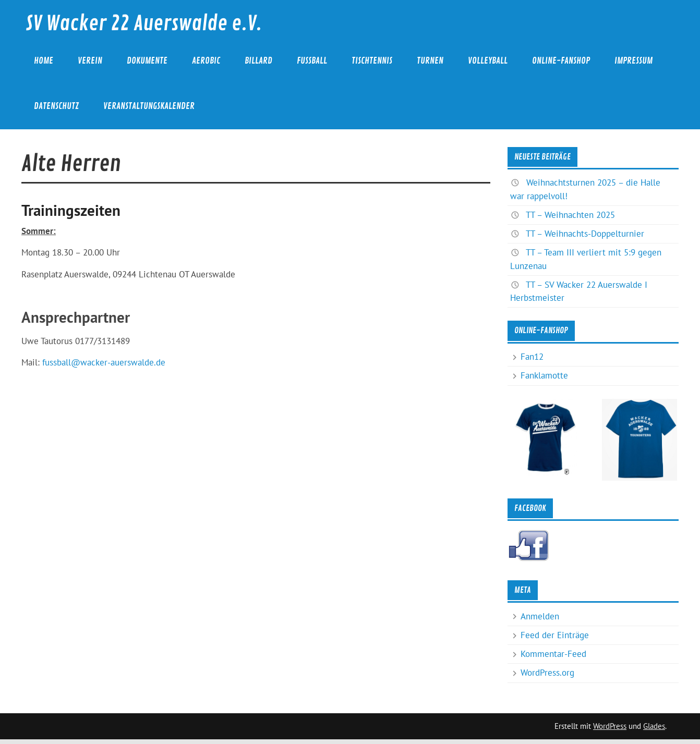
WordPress (610, 726)
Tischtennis (372, 61)
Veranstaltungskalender (149, 106)
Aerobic (206, 61)
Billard (258, 61)
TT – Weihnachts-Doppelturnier (585, 234)
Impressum (633, 61)
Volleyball (488, 61)
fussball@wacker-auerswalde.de (104, 362)
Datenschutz (56, 106)
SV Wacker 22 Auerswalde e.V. (144, 24)
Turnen (430, 61)
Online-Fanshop (561, 61)
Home (44, 61)
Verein (90, 61)
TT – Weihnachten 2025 (570, 215)
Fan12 (532, 357)
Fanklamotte (544, 375)
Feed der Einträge (555, 635)
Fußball (312, 61)
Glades (654, 726)
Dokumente (147, 61)
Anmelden (540, 616)
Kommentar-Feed (553, 654)
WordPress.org (547, 673)
